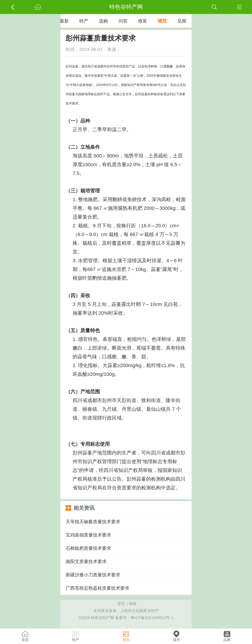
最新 (64, 21)
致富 (143, 21)
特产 (84, 21)
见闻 (182, 21)
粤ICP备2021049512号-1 (152, 618)
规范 (162, 21)
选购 (103, 21)
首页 (121, 604)
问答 (123, 21)
